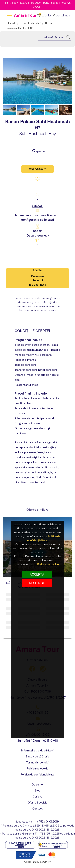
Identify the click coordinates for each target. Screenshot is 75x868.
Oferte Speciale (37, 803)
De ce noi (38, 785)
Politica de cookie (37, 769)
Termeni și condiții (38, 763)
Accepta (37, 574)
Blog (38, 791)
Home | (11, 23)
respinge (37, 583)
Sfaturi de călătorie (38, 757)
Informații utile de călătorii (38, 751)
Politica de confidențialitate (37, 775)
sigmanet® (45, 862)
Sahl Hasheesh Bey (33, 23)
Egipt (18, 23)
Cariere (38, 797)
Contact (38, 809)
